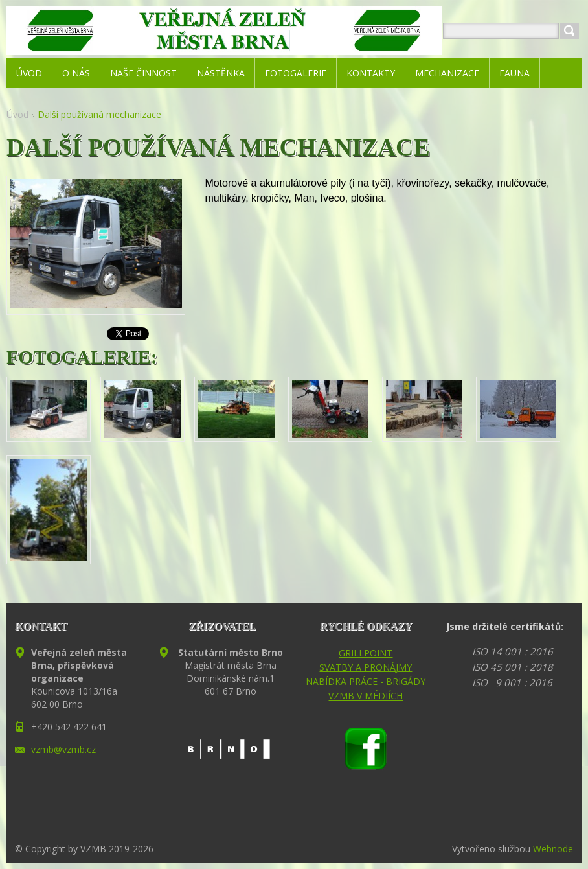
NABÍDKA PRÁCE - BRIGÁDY (366, 681)
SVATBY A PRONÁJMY (366, 667)
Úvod (17, 114)
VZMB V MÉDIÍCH (366, 696)
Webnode (553, 849)
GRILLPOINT (366, 653)
